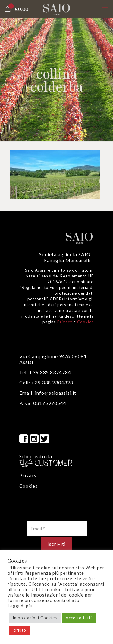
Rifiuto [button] (19, 630)
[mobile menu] (105, 9)
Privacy (65, 322)
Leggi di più (20, 606)
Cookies (85, 322)
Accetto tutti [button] (79, 618)
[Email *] (57, 529)
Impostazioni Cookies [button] (35, 618)
